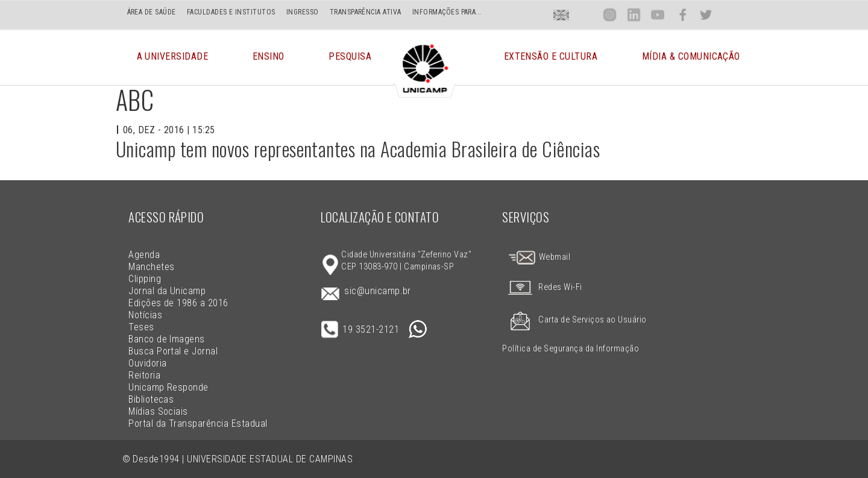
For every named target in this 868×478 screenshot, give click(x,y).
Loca (586, 15)
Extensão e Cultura (551, 57)
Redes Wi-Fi (542, 287)
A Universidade (173, 57)
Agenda (144, 255)
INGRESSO (303, 12)
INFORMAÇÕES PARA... (447, 12)
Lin (634, 15)
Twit (706, 15)
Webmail (539, 257)
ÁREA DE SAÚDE (152, 12)
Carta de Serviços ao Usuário (574, 320)
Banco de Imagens (167, 339)
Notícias (145, 315)
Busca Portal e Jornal (173, 351)
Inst (610, 15)
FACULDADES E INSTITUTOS (231, 12)
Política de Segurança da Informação (571, 349)
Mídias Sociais (158, 411)
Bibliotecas (151, 399)
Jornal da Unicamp (167, 291)
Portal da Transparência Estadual (198, 423)
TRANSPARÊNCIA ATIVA (366, 12)
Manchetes (151, 267)
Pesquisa (350, 57)
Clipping (145, 279)
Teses (141, 327)
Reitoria (144, 375)
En (561, 15)
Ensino (269, 57)
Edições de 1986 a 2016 (178, 303)
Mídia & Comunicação (691, 57)
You (658, 15)
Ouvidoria (147, 363)
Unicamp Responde (168, 387)
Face (683, 15)
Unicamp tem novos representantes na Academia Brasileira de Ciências (358, 149)
